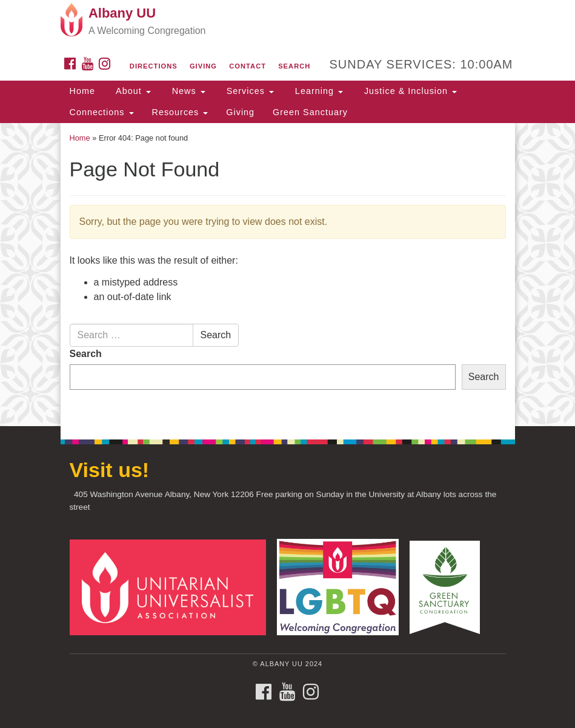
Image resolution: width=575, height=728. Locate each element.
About (132, 91)
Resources (180, 112)
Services (249, 91)
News (187, 91)
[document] (287, 275)
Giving (203, 66)
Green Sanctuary (310, 112)
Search (294, 66)
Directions (154, 66)
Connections (102, 112)
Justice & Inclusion (409, 91)
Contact (248, 66)
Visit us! (110, 470)
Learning (317, 91)
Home (82, 91)
